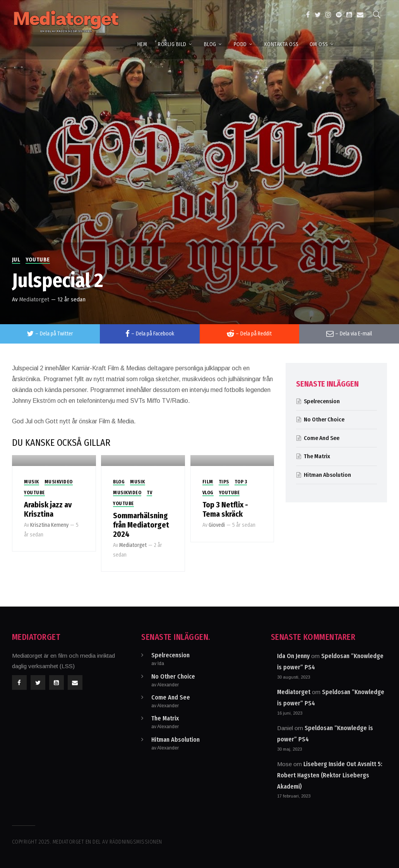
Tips (224, 482)
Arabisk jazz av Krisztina (48, 509)
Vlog (208, 493)
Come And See (322, 438)
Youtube (38, 260)
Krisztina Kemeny (49, 525)
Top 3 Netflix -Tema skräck (225, 509)
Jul (16, 260)
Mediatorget (34, 299)
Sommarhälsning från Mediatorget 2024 (141, 525)
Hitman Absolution (327, 475)
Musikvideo (59, 482)
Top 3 (241, 482)
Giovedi (217, 525)
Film (208, 482)
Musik (32, 482)
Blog (119, 482)
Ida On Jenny (293, 656)
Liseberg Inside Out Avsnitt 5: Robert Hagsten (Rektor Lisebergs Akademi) (330, 775)
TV (149, 493)
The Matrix (317, 456)
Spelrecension (322, 401)
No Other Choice (324, 419)
